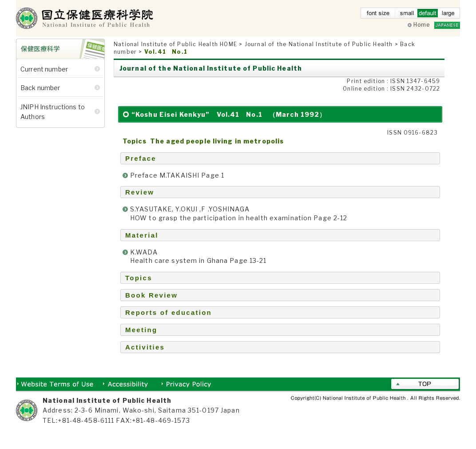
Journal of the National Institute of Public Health (319, 53)
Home (422, 25)
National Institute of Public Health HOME (175, 53)
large (448, 15)
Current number (44, 78)
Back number (40, 97)
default (428, 15)
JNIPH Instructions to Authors (53, 120)
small (407, 15)
